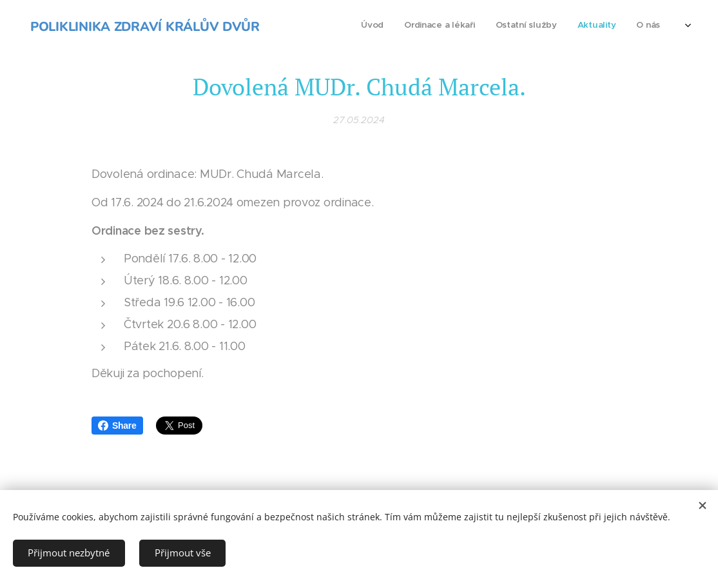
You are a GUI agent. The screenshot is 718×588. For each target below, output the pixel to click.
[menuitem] (596, 26)
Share (117, 426)
